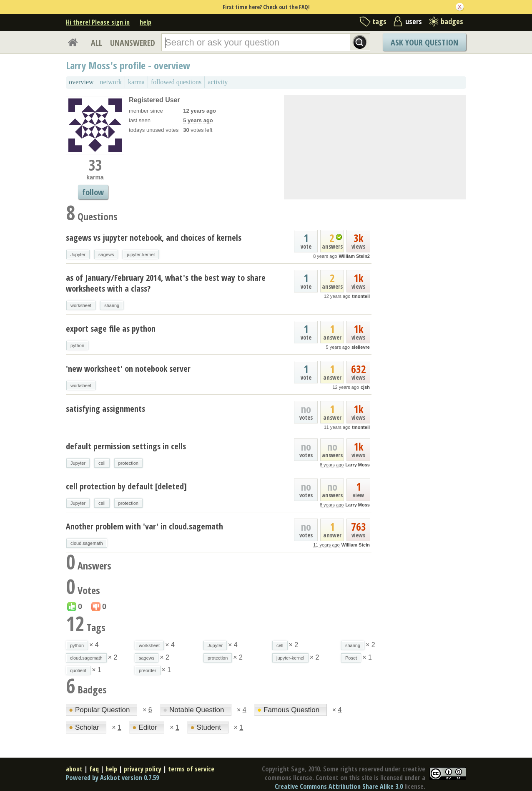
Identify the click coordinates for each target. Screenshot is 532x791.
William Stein (356, 545)
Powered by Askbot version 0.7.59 (112, 778)
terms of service (191, 769)
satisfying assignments (105, 409)
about (74, 769)
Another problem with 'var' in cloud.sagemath (144, 526)
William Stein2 (354, 256)
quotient (78, 670)
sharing (112, 305)
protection (128, 463)
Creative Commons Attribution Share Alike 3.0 (339, 786)
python (77, 345)
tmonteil (361, 296)
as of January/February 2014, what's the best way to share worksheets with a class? (166, 283)
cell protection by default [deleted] (126, 486)
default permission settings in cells (126, 446)
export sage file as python (111, 329)
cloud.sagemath (87, 543)
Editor (146, 727)
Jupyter (78, 254)
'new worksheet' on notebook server (128, 369)
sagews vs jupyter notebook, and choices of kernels (154, 238)
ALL (97, 43)
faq (94, 769)
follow (93, 192)
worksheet (81, 305)
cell (102, 463)
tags (379, 21)
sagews (106, 254)
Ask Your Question (424, 42)
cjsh (365, 387)
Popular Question (100, 710)
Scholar (85, 727)
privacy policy (143, 769)
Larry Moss (358, 465)
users (414, 21)
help (146, 22)
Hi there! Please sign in (98, 22)
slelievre (361, 347)
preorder (148, 670)
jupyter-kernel (141, 254)
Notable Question (194, 710)
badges (452, 21)
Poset (351, 658)
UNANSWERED (133, 43)
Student (206, 727)
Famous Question (289, 710)
